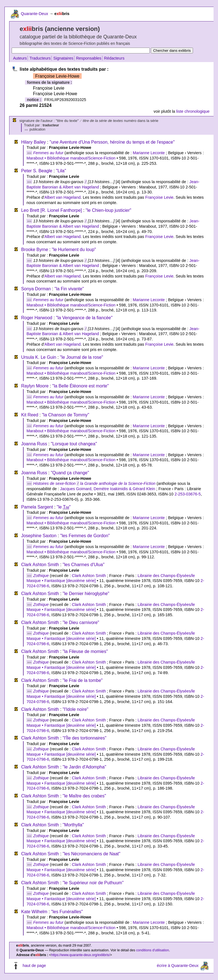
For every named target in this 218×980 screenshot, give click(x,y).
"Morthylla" (73, 825)
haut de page (34, 966)
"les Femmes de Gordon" (85, 536)
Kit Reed (30, 415)
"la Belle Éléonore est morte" (80, 386)
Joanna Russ (34, 444)
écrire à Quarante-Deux (178, 966)
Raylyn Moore (35, 386)
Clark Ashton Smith (40, 565)
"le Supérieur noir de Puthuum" (93, 883)
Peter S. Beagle (37, 171)
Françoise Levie (159, 197)
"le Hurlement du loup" (74, 250)
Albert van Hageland (62, 197)
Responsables (89, 58)
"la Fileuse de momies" (85, 651)
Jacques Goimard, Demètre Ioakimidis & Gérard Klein (107, 489)
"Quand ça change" (70, 473)
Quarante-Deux (34, 14)
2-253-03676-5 (187, 494)
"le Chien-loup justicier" (108, 210)
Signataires (63, 58)
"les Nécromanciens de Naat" (92, 854)
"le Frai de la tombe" (83, 680)
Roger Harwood (37, 318)
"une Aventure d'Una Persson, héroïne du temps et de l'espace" (112, 142)
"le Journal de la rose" (82, 357)
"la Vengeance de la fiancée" (84, 318)
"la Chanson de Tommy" (66, 415)
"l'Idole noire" (76, 709)
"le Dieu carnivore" (81, 622)
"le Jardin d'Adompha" (85, 767)
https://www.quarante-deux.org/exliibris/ (81, 955)
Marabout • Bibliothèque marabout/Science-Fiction (71, 158)
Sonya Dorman (36, 289)
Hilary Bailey (33, 142)
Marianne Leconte (149, 153)
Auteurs (20, 58)
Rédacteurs (114, 58)
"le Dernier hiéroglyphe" (86, 594)
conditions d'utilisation (152, 950)
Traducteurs (40, 58)
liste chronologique (193, 111)
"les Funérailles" (67, 912)
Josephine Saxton (39, 536)
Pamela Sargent (37, 507)
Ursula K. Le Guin (39, 357)
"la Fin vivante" (69, 289)
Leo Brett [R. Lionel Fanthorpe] (52, 210)
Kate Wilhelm (34, 912)
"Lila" (61, 171)
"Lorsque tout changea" (74, 444)
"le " (64, 507)
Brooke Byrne (35, 250)
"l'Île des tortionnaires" (85, 738)
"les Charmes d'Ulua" (84, 565)
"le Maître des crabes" (84, 796)
